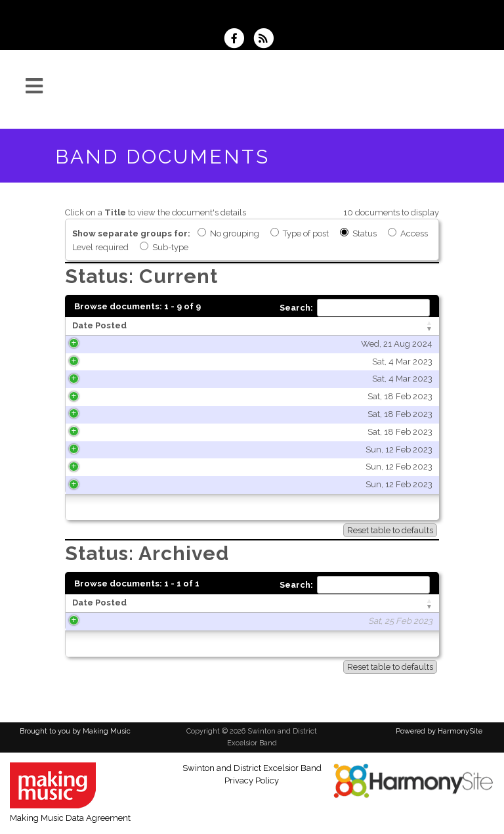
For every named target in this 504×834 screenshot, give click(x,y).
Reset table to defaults (390, 530)
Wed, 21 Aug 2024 (129, 344)
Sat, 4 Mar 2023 (135, 362)
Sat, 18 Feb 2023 (132, 396)
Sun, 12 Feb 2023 (131, 450)
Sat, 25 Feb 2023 (128, 621)
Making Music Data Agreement (70, 818)
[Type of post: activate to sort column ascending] (378, 326)
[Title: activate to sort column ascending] (244, 326)
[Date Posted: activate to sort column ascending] (118, 326)
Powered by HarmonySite (439, 731)
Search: (355, 308)
